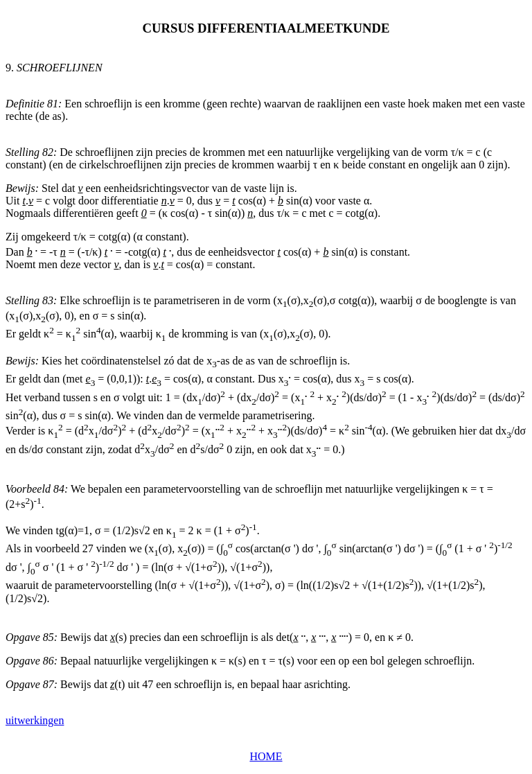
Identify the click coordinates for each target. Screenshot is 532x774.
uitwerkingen (35, 720)
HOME (266, 756)
